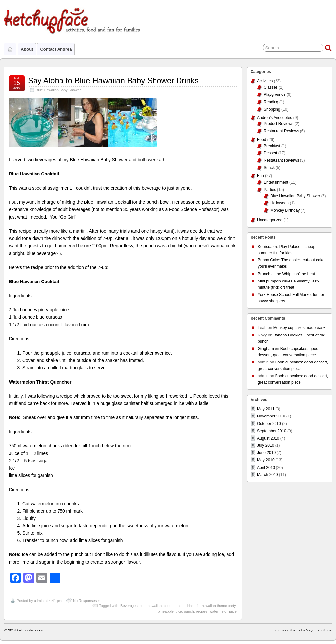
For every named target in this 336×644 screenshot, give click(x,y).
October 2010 (269, 424)
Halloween (279, 203)
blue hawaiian (151, 606)
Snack (269, 168)
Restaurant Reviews (281, 131)
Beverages (129, 606)
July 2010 (265, 445)
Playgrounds (275, 94)
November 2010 (271, 416)
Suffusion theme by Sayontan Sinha (303, 630)
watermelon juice (223, 611)
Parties (270, 190)
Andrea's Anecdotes (275, 118)
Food (262, 140)
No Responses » (86, 601)
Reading (271, 102)
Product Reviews (278, 124)
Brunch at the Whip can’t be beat (286, 274)
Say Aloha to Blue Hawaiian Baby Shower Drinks (113, 80)
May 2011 (266, 409)
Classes (271, 87)
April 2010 (266, 468)
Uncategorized (270, 220)
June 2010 (266, 453)
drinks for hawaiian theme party (211, 606)
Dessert (270, 153)
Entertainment (276, 182)
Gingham (266, 349)
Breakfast (272, 146)
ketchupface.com (31, 630)
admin (39, 601)
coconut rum (174, 606)
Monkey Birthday (285, 210)
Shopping (272, 109)
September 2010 (272, 431)
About (27, 49)
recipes (202, 611)
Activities (265, 81)
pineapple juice (170, 611)
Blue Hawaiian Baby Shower (58, 90)
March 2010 (267, 475)
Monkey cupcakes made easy (299, 328)
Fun (261, 176)
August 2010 (268, 438)
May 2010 (266, 460)
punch (189, 611)
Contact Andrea (56, 49)
